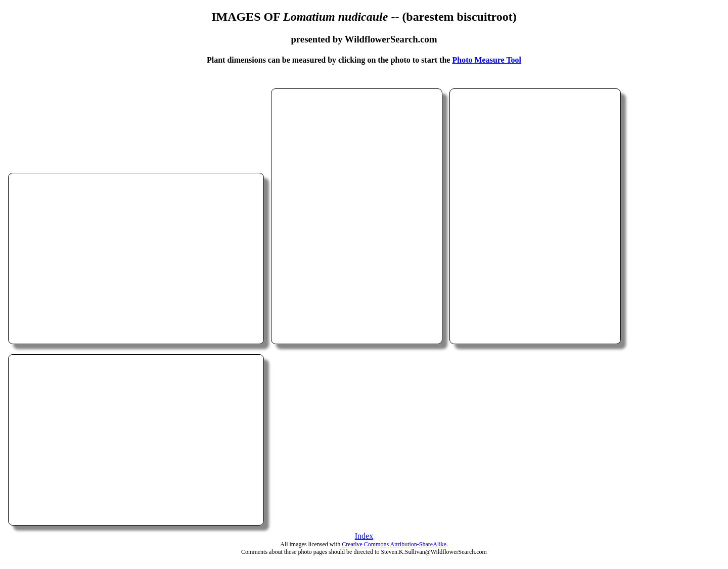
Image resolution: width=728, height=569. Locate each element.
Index (364, 536)
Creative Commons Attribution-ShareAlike (394, 544)
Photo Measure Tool (487, 60)
